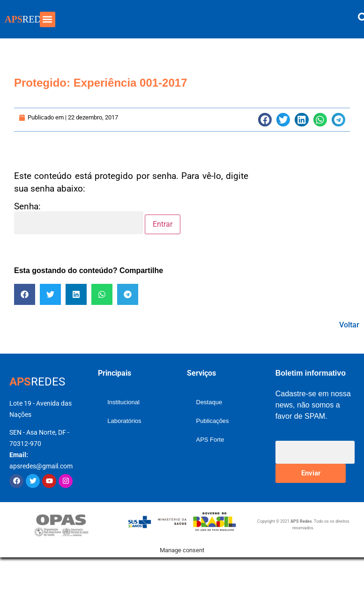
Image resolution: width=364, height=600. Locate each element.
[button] (48, 19)
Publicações (213, 421)
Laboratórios (124, 421)
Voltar (349, 325)
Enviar (311, 473)
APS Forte (210, 440)
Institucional (123, 402)
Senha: (79, 218)
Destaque (209, 402)
